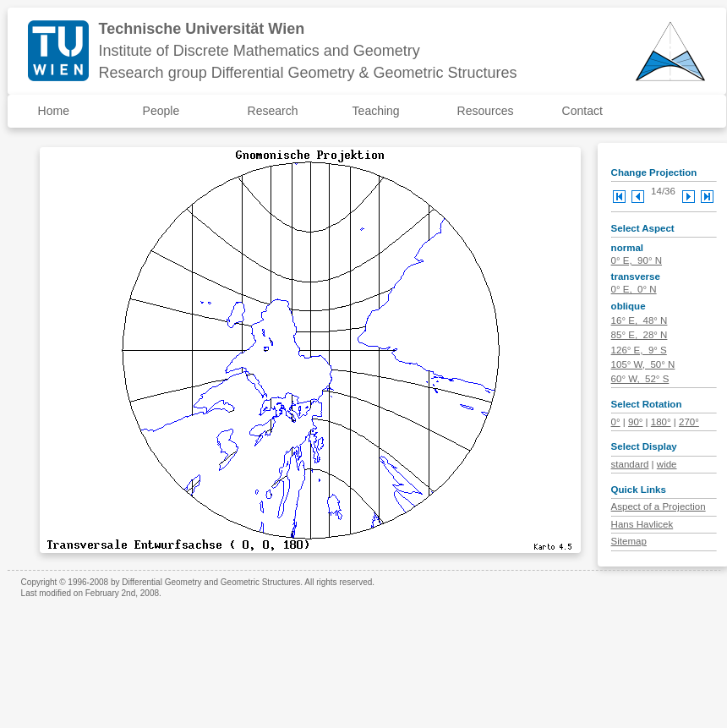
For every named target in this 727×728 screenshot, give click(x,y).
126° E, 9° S (639, 350)
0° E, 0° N (634, 289)
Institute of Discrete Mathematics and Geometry (260, 51)
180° (661, 422)
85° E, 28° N (640, 335)
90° (635, 422)
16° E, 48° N (640, 320)
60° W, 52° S (640, 379)
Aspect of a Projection (659, 506)
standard (630, 464)
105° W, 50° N (643, 364)
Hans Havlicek (642, 524)
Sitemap (629, 541)
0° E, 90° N (637, 260)
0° (616, 422)
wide (667, 464)
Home (54, 111)
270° (689, 422)
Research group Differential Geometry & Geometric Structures (308, 73)
